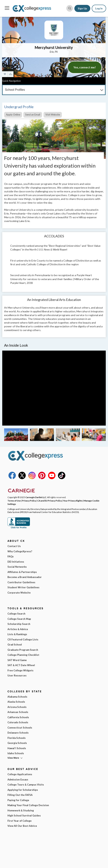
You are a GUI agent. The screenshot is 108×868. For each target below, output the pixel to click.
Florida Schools (17, 738)
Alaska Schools (16, 702)
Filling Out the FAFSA (20, 795)
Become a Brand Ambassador (25, 577)
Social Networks (17, 567)
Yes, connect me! (85, 67)
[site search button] (70, 8)
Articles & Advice (18, 629)
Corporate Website (19, 593)
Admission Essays (18, 780)
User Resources (17, 675)
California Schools (18, 717)
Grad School (15, 645)
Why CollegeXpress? (20, 551)
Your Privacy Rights (73, 501)
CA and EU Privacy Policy (50, 501)
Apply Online (13, 115)
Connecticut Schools (20, 728)
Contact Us (14, 546)
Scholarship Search (19, 624)
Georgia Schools (17, 743)
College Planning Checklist (23, 655)
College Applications (20, 774)
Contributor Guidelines (21, 582)
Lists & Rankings (17, 634)
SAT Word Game (17, 660)
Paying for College (18, 800)
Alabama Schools (17, 697)
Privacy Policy (29, 501)
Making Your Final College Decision (28, 805)
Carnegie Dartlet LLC (36, 497)
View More (13, 758)
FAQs (11, 556)
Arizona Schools (17, 707)
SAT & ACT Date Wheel (21, 665)
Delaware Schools (18, 733)
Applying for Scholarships (23, 790)
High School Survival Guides (24, 816)
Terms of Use (14, 501)
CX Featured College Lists (23, 639)
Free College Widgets (20, 670)
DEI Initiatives (16, 562)
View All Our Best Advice (22, 826)
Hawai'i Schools (17, 748)
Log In (99, 8)
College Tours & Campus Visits (26, 785)
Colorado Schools (18, 722)
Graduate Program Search (23, 650)
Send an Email (33, 115)
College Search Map (19, 619)
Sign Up (82, 8)
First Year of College (20, 821)
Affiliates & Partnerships (22, 572)
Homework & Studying (21, 810)
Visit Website (53, 115)
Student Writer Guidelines (23, 587)
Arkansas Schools (18, 712)
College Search (16, 614)
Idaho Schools (16, 753)
